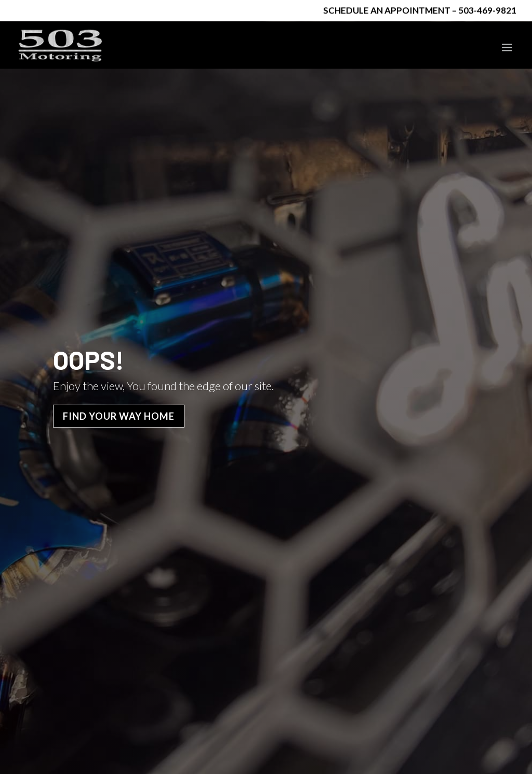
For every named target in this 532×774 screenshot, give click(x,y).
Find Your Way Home (119, 485)
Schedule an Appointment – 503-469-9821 (420, 11)
